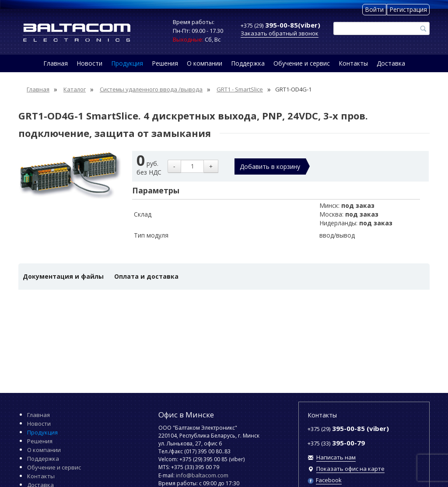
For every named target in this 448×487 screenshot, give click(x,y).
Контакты (353, 63)
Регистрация (408, 9)
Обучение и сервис (302, 63)
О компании (205, 63)
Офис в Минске (186, 415)
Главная (56, 63)
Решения (165, 63)
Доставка (391, 63)
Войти (374, 9)
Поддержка (248, 63)
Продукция (127, 63)
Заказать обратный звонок (280, 33)
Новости (89, 63)
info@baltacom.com (202, 475)
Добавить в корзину (270, 166)
